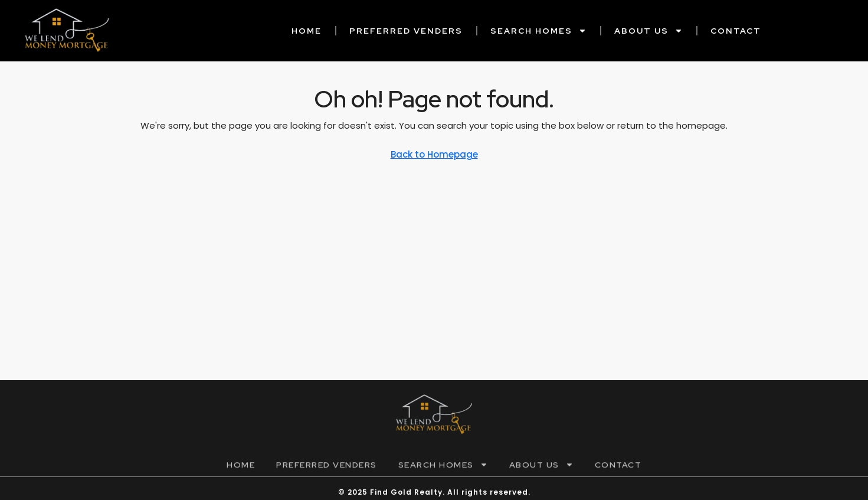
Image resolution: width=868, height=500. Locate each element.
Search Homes (538, 31)
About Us (648, 31)
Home (307, 31)
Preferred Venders (406, 31)
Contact (736, 31)
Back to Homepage (434, 154)
